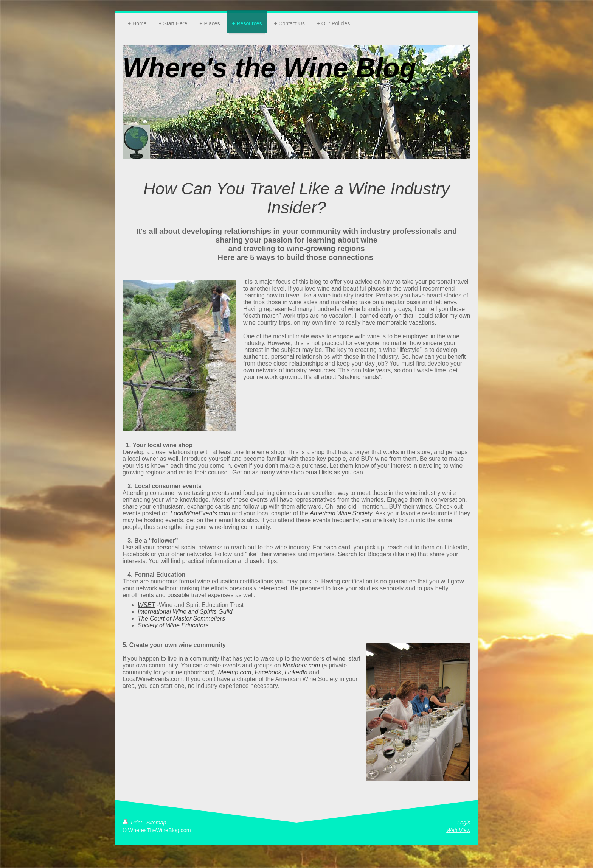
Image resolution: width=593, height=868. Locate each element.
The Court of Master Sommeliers (181, 618)
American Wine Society (341, 513)
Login (464, 823)
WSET (146, 605)
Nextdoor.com (301, 665)
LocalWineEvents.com (200, 513)
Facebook (268, 672)
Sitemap (156, 823)
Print (133, 823)
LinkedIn (296, 672)
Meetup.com (235, 672)
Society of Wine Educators (173, 625)
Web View (458, 830)
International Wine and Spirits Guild (185, 612)
